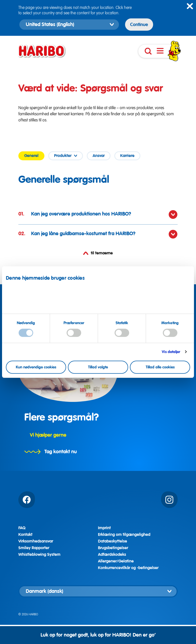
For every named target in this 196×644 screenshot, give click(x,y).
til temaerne (98, 253)
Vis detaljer (171, 352)
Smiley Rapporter (34, 548)
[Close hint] (190, 6)
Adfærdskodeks (112, 555)
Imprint (19, 304)
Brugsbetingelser (113, 548)
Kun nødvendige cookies (36, 367)
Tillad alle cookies (160, 367)
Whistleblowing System (39, 555)
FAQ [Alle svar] (22, 528)
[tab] (31, 156)
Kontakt (25, 535)
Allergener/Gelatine (116, 561)
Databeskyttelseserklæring (163, 300)
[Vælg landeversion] (98, 591)
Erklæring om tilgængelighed (124, 535)
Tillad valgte (98, 367)
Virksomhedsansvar (36, 541)
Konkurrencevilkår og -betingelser (128, 568)
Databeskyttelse (113, 541)
